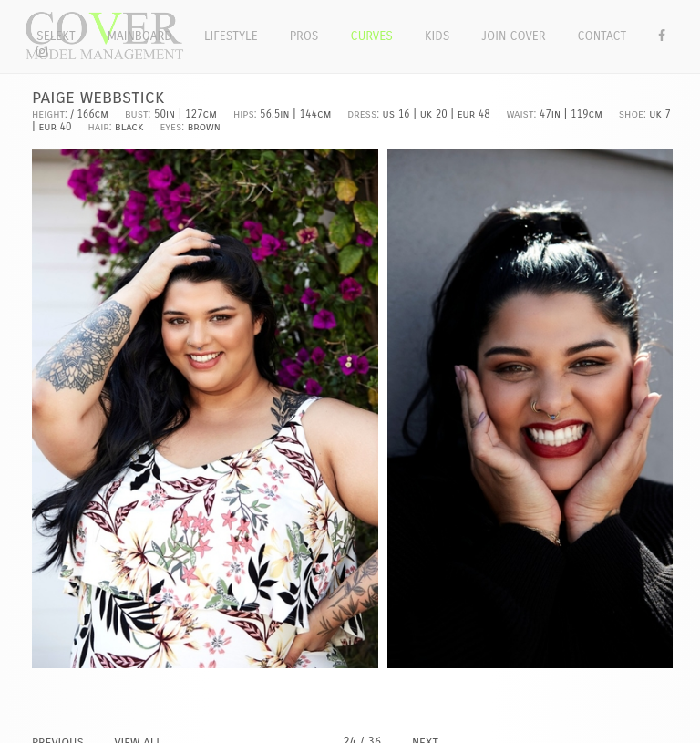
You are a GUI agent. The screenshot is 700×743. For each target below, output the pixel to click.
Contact (602, 36)
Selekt (56, 36)
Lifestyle (231, 36)
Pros (304, 36)
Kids (437, 36)
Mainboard (140, 36)
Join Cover (513, 36)
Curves (372, 36)
